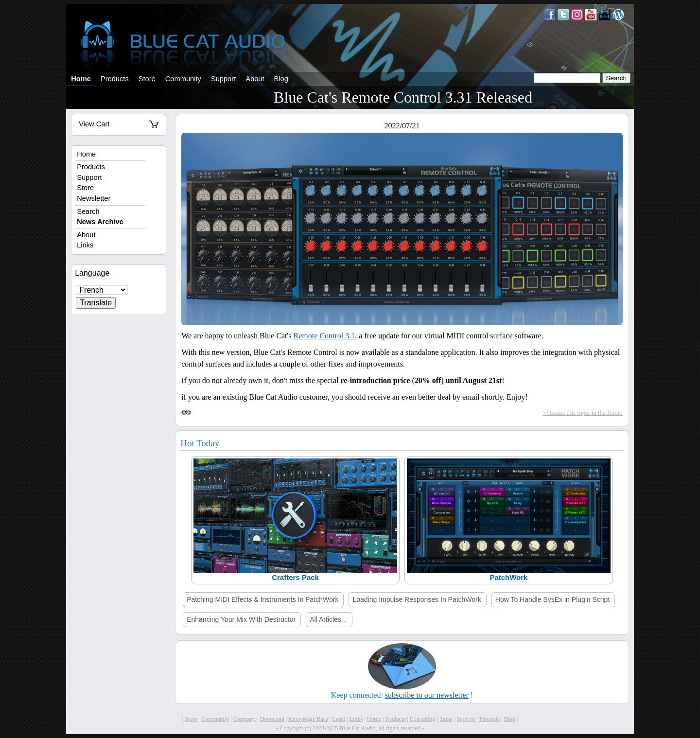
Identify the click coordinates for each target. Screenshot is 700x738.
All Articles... (328, 619)
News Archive (100, 222)
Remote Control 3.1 (324, 336)
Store (147, 79)
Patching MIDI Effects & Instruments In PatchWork (262, 599)
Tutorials (489, 719)
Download (272, 719)
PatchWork (508, 577)
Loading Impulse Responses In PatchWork (417, 599)
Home (81, 79)
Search (88, 211)
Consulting (423, 719)
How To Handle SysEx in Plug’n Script (553, 599)
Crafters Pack (295, 577)
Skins (446, 719)
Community (183, 79)
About (255, 79)
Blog (281, 79)
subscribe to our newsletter (427, 695)
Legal (339, 719)
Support (223, 79)
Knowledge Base (308, 719)
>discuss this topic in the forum (583, 413)
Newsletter (94, 198)
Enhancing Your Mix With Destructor (241, 619)
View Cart (119, 124)
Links (85, 245)
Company (245, 719)
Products (115, 79)
